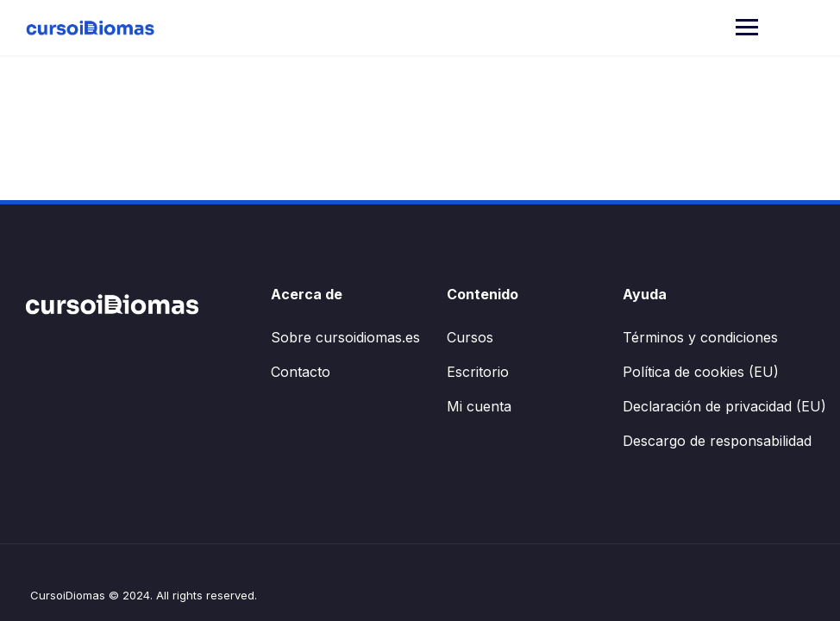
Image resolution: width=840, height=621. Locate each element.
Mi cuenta (479, 406)
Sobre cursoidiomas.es (345, 337)
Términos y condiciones (700, 337)
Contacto (301, 372)
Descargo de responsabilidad (717, 441)
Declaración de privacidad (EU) (724, 406)
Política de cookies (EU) (701, 372)
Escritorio (478, 372)
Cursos (470, 337)
